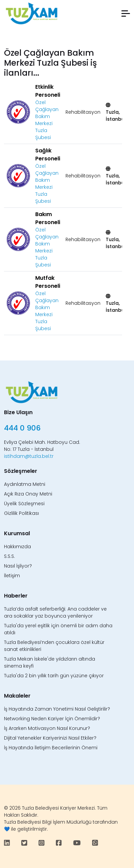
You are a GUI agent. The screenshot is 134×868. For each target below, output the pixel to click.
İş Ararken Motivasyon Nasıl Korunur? (47, 728)
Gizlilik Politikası (21, 513)
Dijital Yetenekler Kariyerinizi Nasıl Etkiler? (50, 738)
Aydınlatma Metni (25, 484)
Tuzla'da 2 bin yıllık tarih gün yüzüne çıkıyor (54, 676)
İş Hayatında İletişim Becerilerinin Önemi (51, 748)
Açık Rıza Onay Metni (28, 494)
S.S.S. (9, 556)
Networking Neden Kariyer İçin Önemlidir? (52, 719)
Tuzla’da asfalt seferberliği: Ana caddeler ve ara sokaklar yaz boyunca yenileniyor (55, 612)
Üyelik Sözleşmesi (24, 504)
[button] (126, 14)
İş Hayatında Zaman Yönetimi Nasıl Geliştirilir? (57, 709)
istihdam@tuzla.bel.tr (29, 456)
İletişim (12, 576)
